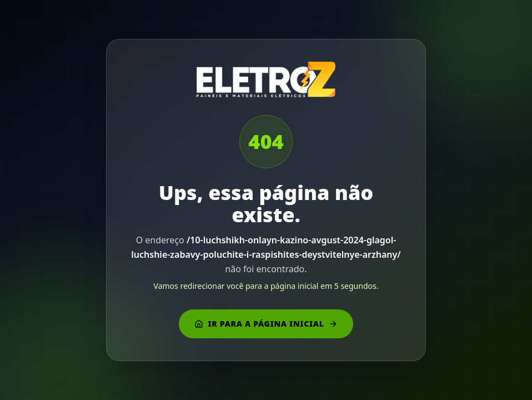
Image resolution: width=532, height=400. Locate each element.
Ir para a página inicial (266, 324)
